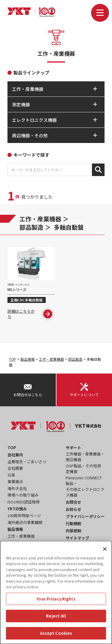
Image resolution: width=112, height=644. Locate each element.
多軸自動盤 (69, 227)
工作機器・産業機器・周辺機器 (85, 457)
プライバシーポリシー (85, 516)
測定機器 (15, 543)
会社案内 (15, 455)
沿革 (11, 475)
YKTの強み (17, 509)
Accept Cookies (56, 636)
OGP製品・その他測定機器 (83, 469)
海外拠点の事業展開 (25, 522)
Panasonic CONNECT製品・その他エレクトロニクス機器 (85, 486)
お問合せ (73, 502)
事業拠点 (15, 482)
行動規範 (73, 524)
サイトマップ (77, 538)
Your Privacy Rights (56, 602)
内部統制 (73, 531)
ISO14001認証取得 (24, 502)
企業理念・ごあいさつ (27, 462)
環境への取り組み (23, 495)
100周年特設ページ (24, 515)
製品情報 (27, 359)
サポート (73, 448)
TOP (13, 359)
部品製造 (31, 227)
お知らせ (73, 509)
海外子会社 (17, 488)
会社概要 (15, 468)
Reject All (56, 619)
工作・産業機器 (40, 219)
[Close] (105, 552)
